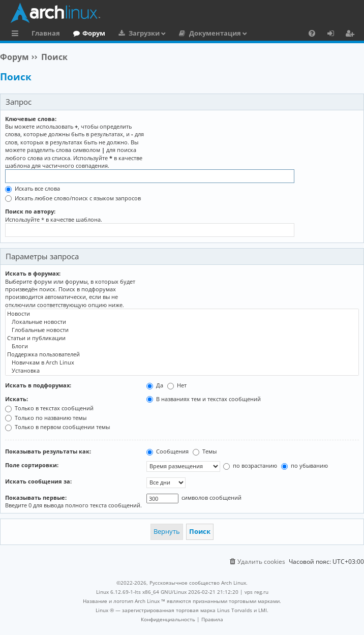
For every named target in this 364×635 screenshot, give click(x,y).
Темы (205, 451)
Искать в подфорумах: (38, 385)
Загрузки (144, 33)
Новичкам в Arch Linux (182, 362)
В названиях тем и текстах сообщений (204, 399)
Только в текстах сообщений (49, 408)
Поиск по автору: (30, 211)
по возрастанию (250, 465)
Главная (46, 33)
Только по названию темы (46, 418)
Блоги (182, 346)
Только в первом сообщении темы (57, 427)
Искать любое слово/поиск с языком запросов (73, 198)
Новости (182, 314)
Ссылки (17, 35)
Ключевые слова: (31, 119)
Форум (94, 33)
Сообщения (168, 451)
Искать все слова (33, 188)
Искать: (17, 399)
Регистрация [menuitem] (352, 35)
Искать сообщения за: (38, 481)
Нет (177, 385)
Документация (215, 33)
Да (155, 385)
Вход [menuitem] (334, 35)
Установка (182, 371)
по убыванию (305, 465)
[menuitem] (312, 33)
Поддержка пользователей (182, 354)
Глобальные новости (182, 330)
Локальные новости (182, 322)
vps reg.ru (256, 592)
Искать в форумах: (33, 273)
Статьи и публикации (182, 338)
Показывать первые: (36, 497)
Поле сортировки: (32, 465)
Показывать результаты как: (48, 451)
